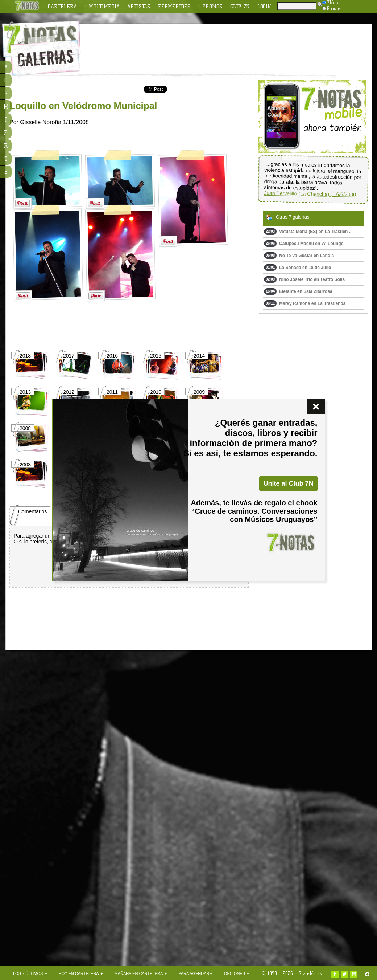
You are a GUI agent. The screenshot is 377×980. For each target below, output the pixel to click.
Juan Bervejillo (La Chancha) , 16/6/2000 (310, 194)
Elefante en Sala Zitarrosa (298, 291)
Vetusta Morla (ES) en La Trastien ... (308, 232)
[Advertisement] (76, 386)
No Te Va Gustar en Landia (299, 256)
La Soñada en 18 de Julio (297, 268)
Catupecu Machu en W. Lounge (304, 244)
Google (331, 8)
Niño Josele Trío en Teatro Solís (304, 279)
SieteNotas (310, 973)
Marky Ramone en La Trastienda (305, 303)
